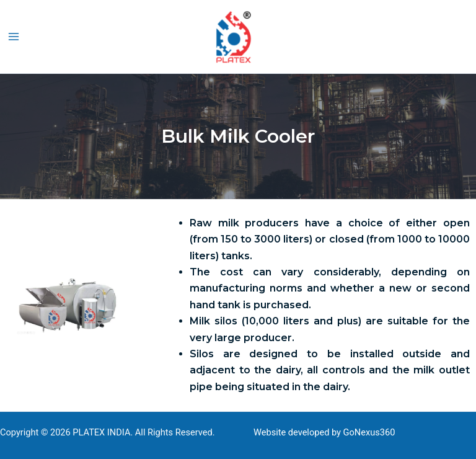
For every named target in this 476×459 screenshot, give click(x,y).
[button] (470, 36)
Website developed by (297, 432)
